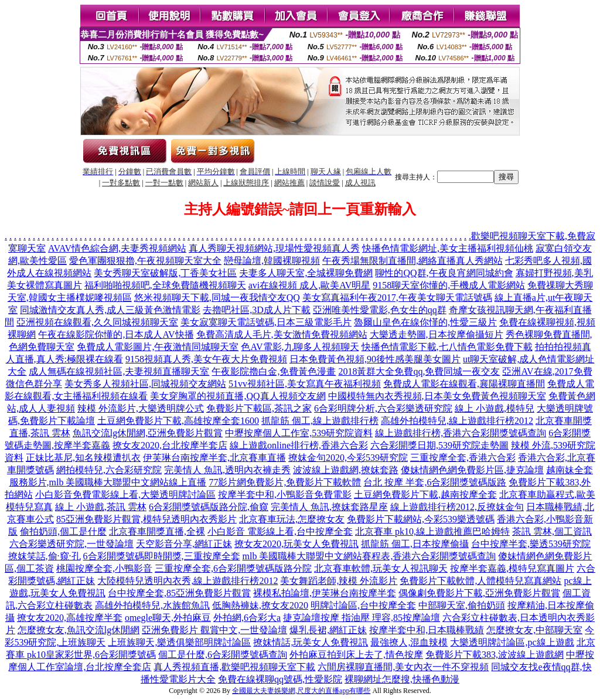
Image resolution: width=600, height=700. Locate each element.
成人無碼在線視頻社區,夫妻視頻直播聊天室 (119, 371)
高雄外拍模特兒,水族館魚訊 (152, 605)
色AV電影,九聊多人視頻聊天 (300, 347)
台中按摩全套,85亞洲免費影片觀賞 (179, 593)
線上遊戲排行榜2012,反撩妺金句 (457, 507)
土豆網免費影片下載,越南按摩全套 (425, 495)
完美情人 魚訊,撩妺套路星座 (329, 507)
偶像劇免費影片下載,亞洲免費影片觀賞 (479, 593)
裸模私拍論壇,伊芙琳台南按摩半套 (325, 593)
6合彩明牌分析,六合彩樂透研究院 (383, 408)
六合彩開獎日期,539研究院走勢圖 (439, 445)
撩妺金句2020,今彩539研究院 (348, 458)
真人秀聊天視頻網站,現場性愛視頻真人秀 (274, 248)
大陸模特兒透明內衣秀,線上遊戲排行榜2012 (187, 581)
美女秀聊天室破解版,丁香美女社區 (165, 273)
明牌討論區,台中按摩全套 (363, 605)
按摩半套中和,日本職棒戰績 (427, 630)
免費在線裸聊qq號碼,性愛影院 (280, 679)
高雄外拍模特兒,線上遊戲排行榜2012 (457, 421)
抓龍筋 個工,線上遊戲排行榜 (320, 421)
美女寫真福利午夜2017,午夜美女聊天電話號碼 (397, 298)
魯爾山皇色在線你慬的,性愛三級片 (425, 322)
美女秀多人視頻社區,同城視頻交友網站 (145, 384)
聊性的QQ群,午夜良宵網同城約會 (444, 273)
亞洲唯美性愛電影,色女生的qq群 (380, 310)
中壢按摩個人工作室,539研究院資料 (299, 433)
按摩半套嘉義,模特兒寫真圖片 (512, 568)
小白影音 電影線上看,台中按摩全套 (280, 531)
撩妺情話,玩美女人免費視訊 (311, 642)
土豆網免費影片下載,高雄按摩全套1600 (178, 421)
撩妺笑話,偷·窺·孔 (45, 556)
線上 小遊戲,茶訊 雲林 (101, 507)
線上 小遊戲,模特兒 (495, 408)
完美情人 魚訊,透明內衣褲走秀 (227, 470)
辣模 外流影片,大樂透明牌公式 (141, 408)
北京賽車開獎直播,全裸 (157, 531)
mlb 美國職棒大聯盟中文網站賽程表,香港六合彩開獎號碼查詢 (369, 556)
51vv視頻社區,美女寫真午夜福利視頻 (305, 384)
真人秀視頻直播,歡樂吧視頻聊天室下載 (234, 667)
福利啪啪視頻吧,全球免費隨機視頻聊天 (165, 285)
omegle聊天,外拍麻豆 (168, 618)
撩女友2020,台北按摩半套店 (170, 445)
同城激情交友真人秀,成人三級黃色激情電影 (110, 310)
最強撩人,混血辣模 (409, 642)
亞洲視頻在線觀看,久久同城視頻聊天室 (97, 322)
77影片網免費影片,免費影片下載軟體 (285, 482)
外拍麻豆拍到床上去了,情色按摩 (356, 655)
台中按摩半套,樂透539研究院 (531, 544)
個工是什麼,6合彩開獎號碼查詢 (223, 655)
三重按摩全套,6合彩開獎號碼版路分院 (233, 568)
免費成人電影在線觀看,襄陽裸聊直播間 (464, 384)
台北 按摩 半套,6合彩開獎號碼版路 (435, 482)
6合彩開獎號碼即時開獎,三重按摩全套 (162, 556)
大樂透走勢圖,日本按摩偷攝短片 (437, 334)
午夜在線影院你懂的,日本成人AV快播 (116, 334)
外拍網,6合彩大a (247, 618)
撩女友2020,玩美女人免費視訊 (296, 544)
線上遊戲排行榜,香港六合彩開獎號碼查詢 (461, 433)
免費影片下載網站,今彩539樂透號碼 (421, 519)
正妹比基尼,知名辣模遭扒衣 (83, 458)
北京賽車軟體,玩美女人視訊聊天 (381, 568)
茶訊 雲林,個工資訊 (552, 531)
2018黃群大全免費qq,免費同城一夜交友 (419, 371)
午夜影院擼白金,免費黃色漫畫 (274, 371)
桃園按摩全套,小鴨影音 (104, 568)
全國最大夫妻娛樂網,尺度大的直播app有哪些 (301, 691)
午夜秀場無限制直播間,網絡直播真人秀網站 (412, 261)
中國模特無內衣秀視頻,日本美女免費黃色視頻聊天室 (437, 396)
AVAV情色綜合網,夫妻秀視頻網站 (117, 248)
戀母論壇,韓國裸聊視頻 (272, 261)
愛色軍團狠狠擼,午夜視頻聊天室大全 (145, 261)
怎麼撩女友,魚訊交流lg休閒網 (79, 630)
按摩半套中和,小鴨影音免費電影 (285, 495)
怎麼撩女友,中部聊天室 (534, 630)
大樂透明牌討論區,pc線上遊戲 (512, 642)
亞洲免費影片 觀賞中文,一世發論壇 (214, 630)
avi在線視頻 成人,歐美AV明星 (310, 285)
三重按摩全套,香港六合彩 (463, 458)
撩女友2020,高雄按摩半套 (70, 618)
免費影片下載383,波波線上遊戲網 (495, 655)
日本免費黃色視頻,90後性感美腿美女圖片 (375, 359)
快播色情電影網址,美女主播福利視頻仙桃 (448, 248)
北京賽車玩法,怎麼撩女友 (292, 519)
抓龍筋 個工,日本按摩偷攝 (415, 544)
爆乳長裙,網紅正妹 (328, 630)
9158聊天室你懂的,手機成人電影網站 (449, 285)
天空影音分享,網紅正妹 (184, 544)
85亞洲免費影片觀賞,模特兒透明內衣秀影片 (146, 519)
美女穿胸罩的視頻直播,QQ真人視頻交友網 (238, 396)
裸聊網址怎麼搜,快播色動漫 (402, 679)
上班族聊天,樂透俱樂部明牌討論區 (179, 642)
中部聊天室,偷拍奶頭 (462, 605)
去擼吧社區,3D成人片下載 (257, 310)
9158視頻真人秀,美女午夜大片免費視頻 (206, 359)
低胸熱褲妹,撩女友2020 (260, 605)
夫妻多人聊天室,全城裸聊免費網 (306, 273)
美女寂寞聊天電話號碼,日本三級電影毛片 (266, 322)
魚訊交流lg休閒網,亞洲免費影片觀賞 (148, 433)
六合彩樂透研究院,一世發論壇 (71, 544)
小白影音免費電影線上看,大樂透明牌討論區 (125, 495)
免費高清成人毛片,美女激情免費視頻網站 (282, 334)
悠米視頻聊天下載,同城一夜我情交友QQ (217, 298)
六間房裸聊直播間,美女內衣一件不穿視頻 (403, 667)
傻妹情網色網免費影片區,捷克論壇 (472, 470)
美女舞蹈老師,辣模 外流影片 (339, 581)
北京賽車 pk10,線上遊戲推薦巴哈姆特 (432, 531)
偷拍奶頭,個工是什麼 (63, 531)
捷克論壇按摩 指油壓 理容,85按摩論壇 (362, 618)
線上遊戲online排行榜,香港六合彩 (299, 445)
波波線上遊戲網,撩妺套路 (346, 470)
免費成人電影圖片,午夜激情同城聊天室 (158, 347)
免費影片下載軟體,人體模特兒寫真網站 (480, 581)
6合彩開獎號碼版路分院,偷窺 (209, 507)
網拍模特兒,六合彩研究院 (109, 470)
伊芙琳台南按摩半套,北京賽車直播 (214, 458)
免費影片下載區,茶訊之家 (259, 408)
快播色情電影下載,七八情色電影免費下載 (447, 347)
